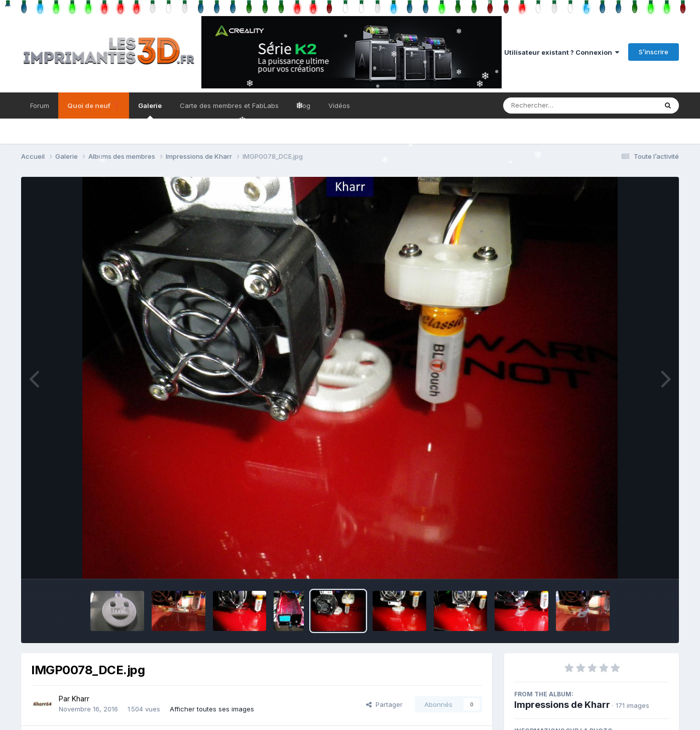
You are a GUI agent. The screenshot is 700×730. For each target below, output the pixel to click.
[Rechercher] (551, 106)
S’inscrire (654, 52)
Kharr (81, 699)
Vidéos (339, 106)
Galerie (150, 110)
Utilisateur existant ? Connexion (562, 52)
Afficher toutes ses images (212, 709)
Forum (40, 106)
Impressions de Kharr (562, 705)
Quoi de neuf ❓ (94, 106)
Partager (384, 704)
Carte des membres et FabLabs (229, 106)
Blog (304, 106)
